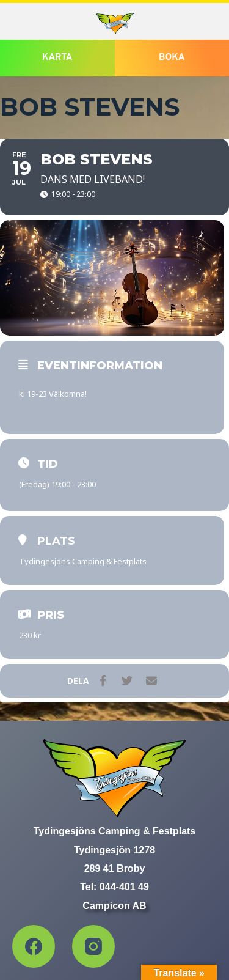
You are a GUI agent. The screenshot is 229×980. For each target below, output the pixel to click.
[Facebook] (34, 946)
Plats (56, 541)
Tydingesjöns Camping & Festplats (83, 561)
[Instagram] (93, 946)
